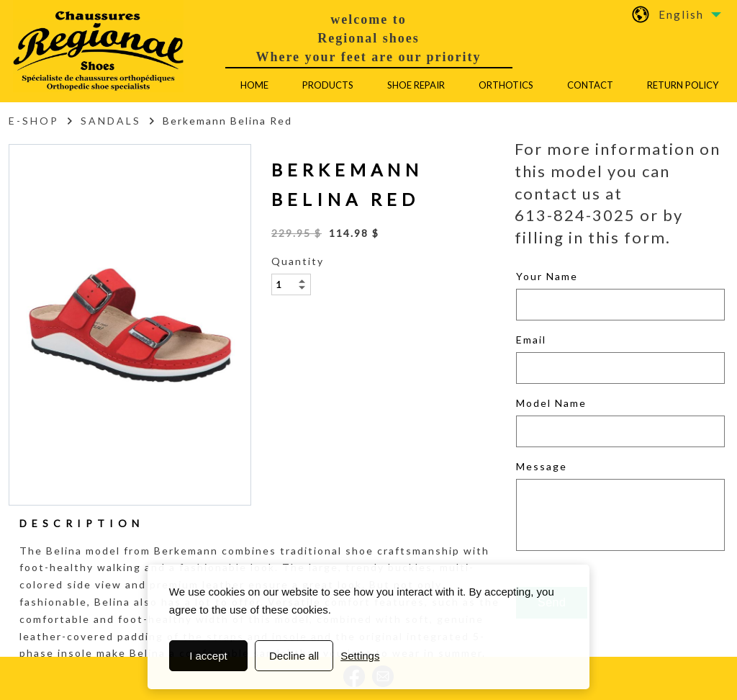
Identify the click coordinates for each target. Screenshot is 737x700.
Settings (360, 656)
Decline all (294, 656)
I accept (208, 656)
